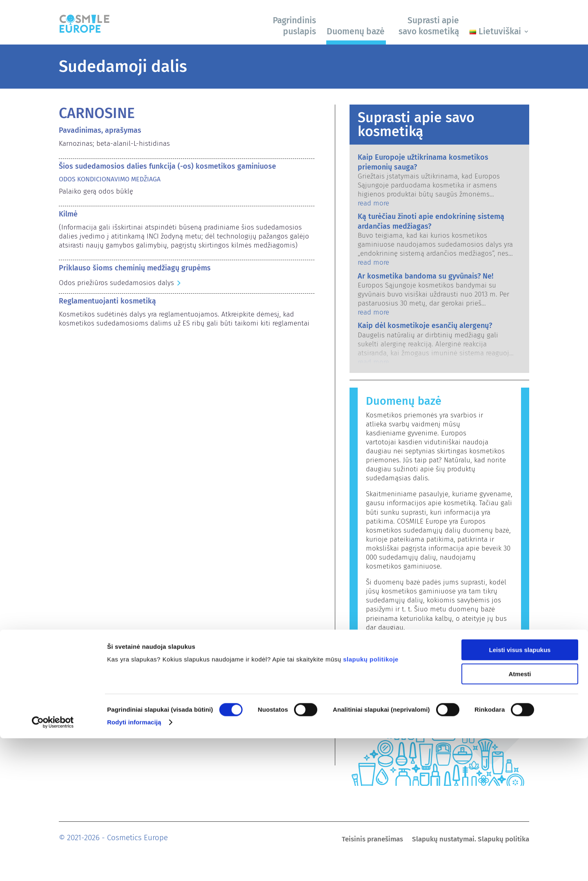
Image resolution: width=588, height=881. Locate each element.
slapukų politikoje (371, 802)
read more (373, 203)
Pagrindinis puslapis (294, 26)
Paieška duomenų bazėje (407, 643)
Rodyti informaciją (134, 865)
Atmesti (520, 817)
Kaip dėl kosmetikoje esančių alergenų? (425, 326)
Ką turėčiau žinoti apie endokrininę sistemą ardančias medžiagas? (431, 221)
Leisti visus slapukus (520, 793)
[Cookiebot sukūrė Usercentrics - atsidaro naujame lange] (53, 865)
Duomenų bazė (356, 31)
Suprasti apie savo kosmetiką (429, 26)
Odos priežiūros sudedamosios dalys (116, 283)
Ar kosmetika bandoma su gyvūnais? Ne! (425, 276)
